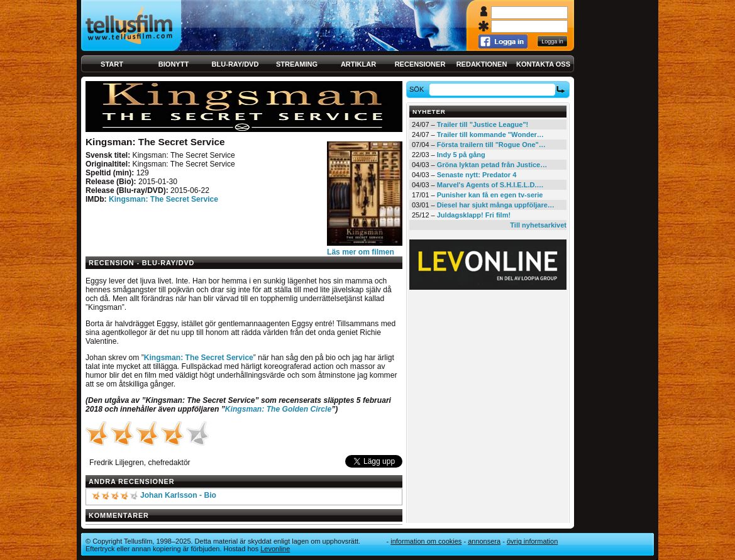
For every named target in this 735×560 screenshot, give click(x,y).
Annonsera (484, 541)
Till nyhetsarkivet (538, 225)
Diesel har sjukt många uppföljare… (496, 205)
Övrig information (532, 541)
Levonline (275, 549)
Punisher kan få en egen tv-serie (490, 195)
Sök (418, 89)
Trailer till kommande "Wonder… (490, 135)
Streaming (297, 64)
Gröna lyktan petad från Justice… (492, 165)
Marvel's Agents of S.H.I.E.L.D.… (490, 185)
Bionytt (174, 64)
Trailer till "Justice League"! (483, 124)
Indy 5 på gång (461, 155)
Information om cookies (426, 541)
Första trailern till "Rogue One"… (491, 145)
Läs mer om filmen (361, 252)
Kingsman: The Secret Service (163, 199)
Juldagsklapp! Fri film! (474, 215)
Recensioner (420, 64)
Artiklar (358, 64)
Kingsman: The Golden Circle (278, 409)
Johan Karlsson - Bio (178, 495)
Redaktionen (482, 64)
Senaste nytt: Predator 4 (477, 175)
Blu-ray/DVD (235, 64)
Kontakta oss (543, 64)
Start (112, 64)
